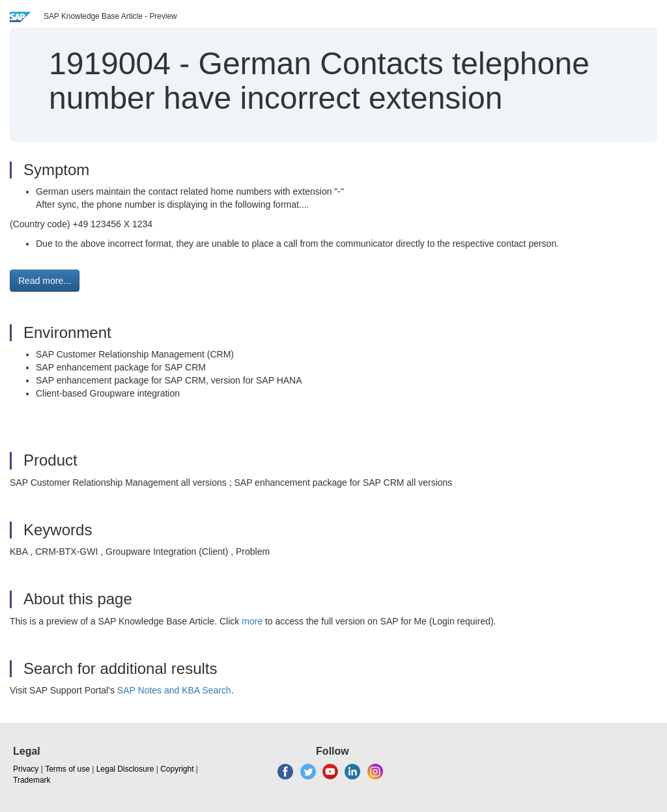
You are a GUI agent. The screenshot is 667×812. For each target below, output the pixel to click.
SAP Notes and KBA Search (174, 690)
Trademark (32, 780)
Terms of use (67, 769)
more (252, 621)
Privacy (26, 769)
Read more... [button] (45, 281)
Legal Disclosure (125, 769)
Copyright (177, 769)
